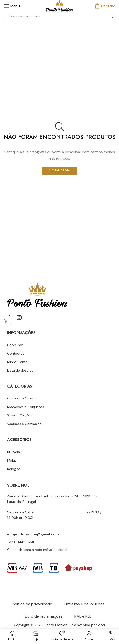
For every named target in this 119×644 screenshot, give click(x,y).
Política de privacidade (32, 604)
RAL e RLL (83, 616)
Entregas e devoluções (84, 604)
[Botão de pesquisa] (111, 16)
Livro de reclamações (44, 616)
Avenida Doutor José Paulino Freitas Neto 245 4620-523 (53, 496)
